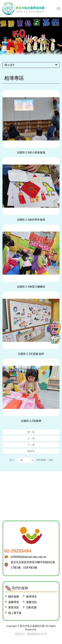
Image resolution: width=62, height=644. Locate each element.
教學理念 (31, 597)
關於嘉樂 (14, 597)
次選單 (31, 65)
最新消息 (14, 607)
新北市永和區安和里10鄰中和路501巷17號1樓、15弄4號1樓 (33, 565)
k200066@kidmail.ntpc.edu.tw (28, 557)
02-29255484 (18, 551)
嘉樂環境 (14, 602)
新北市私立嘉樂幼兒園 (23, 9)
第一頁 (31, 432)
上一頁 (31, 438)
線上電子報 (15, 613)
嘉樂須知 (31, 602)
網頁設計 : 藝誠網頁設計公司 (31, 634)
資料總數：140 (44, 460)
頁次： (13, 460)
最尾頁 (31, 451)
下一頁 (31, 445)
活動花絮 (31, 607)
